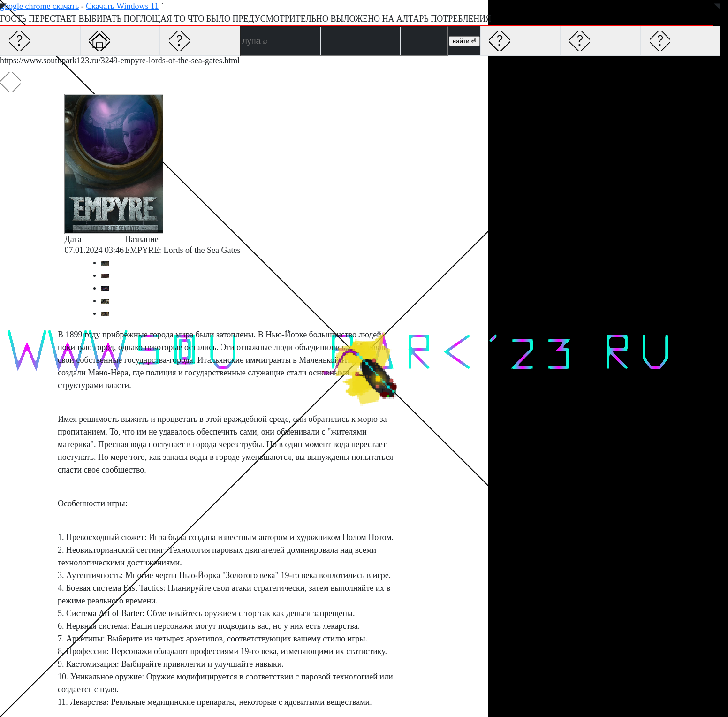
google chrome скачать (39, 6)
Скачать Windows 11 (122, 6)
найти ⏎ (464, 41)
